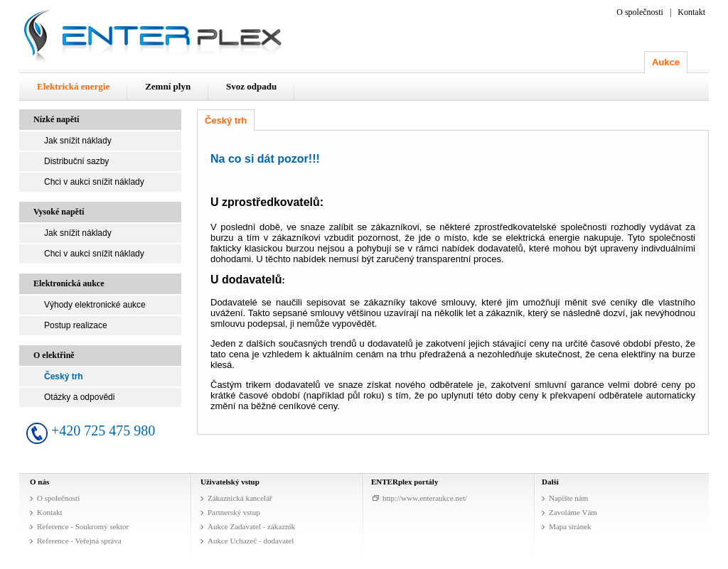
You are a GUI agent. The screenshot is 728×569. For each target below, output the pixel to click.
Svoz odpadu (251, 86)
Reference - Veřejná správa (79, 541)
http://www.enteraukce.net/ (425, 498)
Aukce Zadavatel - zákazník (251, 526)
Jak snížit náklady (78, 141)
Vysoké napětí (59, 212)
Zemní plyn (168, 86)
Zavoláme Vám (573, 512)
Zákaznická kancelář (240, 498)
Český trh (64, 376)
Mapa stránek (570, 526)
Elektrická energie (73, 86)
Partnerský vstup (234, 512)
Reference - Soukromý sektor (83, 526)
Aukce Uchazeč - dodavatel (251, 541)
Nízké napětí (56, 119)
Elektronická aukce (69, 283)
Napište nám (568, 498)
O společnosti (640, 12)
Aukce (666, 62)
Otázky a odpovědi (79, 397)
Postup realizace (76, 325)
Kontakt (691, 12)
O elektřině (54, 355)
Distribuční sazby (76, 161)
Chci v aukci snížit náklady (94, 182)
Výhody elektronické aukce (95, 305)
